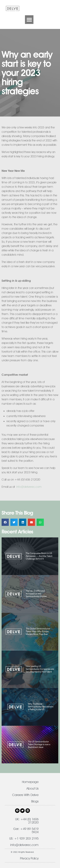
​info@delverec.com (29, 487)
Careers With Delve (25, 795)
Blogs (35, 801)
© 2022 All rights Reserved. (22, 852)
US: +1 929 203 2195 (24, 838)
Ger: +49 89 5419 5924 (26, 830)
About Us (32, 788)
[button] (29, 20)
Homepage (30, 782)
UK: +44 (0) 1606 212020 (27, 821)
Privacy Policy (29, 858)
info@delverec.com (24, 845)
